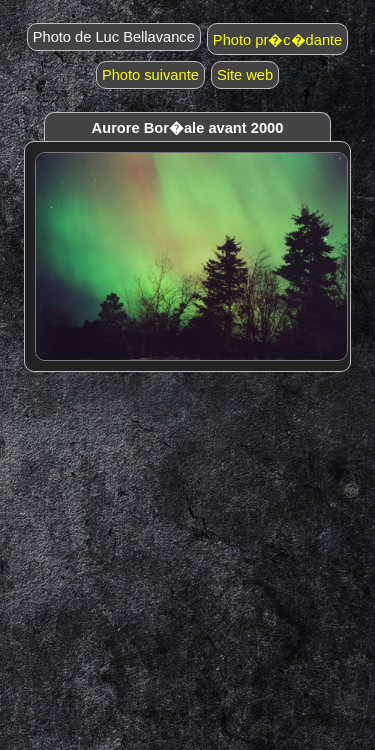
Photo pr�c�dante (277, 40)
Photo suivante (150, 75)
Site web (245, 75)
